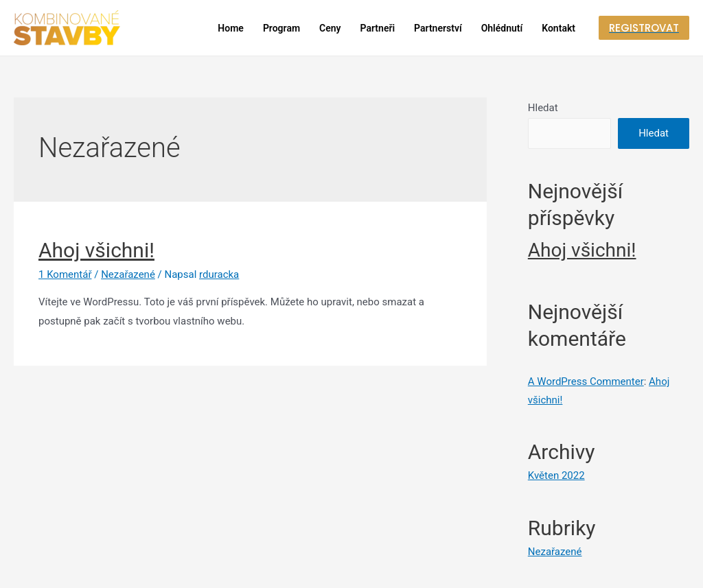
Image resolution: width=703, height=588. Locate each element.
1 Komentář (65, 274)
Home (231, 28)
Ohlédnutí (502, 28)
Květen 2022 (556, 475)
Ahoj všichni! (96, 250)
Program (281, 28)
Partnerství (438, 28)
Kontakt (558, 28)
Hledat (543, 108)
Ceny (330, 28)
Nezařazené (128, 274)
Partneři (378, 28)
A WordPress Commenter (586, 381)
